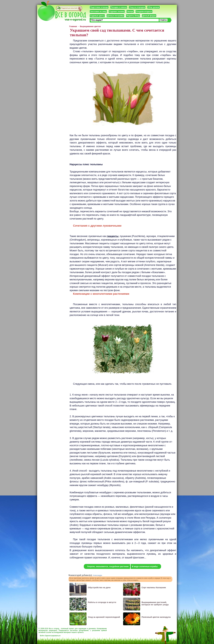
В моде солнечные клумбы (145, 566)
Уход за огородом (137, 7)
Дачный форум (149, 16)
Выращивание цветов (90, 26)
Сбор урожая (154, 7)
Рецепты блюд (133, 16)
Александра (98, 575)
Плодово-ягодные (144, 11)
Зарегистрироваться (53, 636)
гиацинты (113, 236)
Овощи (130, 11)
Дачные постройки (115, 16)
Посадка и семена (119, 7)
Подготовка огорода (99, 7)
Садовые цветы (97, 16)
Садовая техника (117, 11)
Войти (42, 636)
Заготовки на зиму (98, 11)
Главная (73, 26)
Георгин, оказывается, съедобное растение (108, 566)
